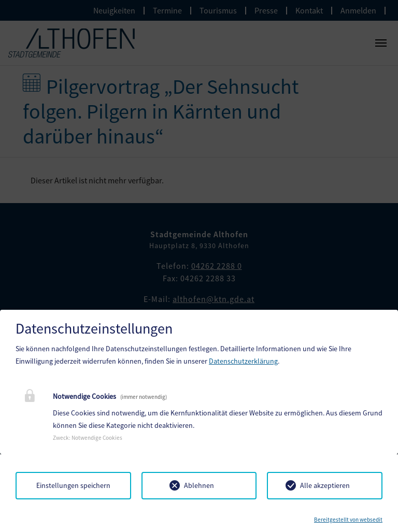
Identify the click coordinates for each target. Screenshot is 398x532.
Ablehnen (199, 485)
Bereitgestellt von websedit (348, 520)
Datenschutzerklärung (243, 361)
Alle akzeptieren (325, 485)
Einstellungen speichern (73, 485)
